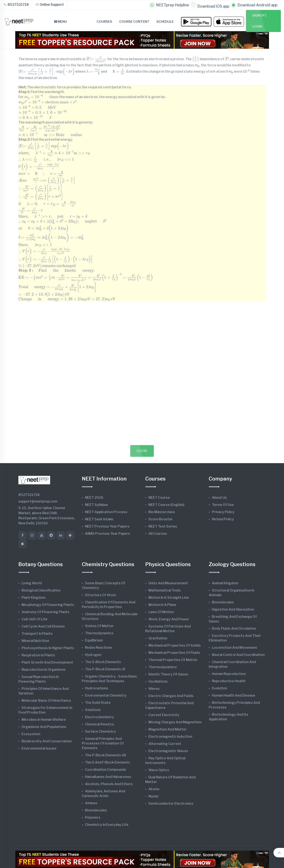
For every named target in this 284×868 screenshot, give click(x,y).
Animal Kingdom (225, 583)
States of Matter (99, 626)
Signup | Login (259, 21)
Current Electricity (164, 715)
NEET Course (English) (166, 505)
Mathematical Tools (165, 590)
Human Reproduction (229, 674)
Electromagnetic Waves (168, 751)
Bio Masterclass (162, 512)
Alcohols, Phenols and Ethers (109, 784)
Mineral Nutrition (35, 641)
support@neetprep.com (38, 501)
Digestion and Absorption (233, 609)
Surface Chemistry (100, 731)
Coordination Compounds (106, 770)
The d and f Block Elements (108, 762)
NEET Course (159, 498)
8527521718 (16, 5)
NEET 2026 (94, 498)
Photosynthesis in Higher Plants (48, 648)
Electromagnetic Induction (170, 737)
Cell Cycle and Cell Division (43, 626)
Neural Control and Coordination (238, 655)
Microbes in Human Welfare (44, 720)
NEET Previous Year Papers (107, 526)
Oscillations (158, 681)
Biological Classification (41, 590)
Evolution (220, 688)
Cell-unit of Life (34, 619)
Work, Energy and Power (169, 619)
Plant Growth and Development (47, 662)
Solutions (93, 710)
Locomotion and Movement (235, 648)
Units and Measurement (168, 583)
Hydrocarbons (97, 688)
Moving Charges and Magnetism (175, 722)
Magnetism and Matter (168, 729)
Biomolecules (96, 810)
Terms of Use (223, 505)
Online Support (50, 5)
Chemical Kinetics (99, 724)
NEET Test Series (163, 526)
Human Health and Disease (234, 695)
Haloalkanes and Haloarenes (108, 777)
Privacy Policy (223, 512)
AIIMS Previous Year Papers (108, 534)
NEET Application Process (106, 512)
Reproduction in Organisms (44, 670)
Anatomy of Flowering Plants (45, 612)
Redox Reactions (99, 648)
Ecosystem (31, 734)
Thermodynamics (99, 633)
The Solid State (98, 703)
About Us (219, 498)
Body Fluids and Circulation (234, 628)
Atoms (154, 789)
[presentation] (96, 59)
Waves (154, 689)
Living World (32, 583)
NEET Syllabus (97, 505)
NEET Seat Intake (99, 519)
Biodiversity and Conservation (47, 741)
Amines (91, 803)
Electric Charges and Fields (171, 696)
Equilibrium (94, 640)
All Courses (158, 534)
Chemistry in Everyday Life (107, 825)
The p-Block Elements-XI (105, 669)
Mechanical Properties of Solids (175, 645)
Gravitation (158, 638)
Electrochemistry (99, 717)
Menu (61, 22)
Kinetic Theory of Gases (168, 674)
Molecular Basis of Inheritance (46, 701)
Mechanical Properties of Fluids (174, 653)
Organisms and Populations (44, 727)
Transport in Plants (37, 634)
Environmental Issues (39, 748)
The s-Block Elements (103, 662)
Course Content (134, 22)
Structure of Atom (100, 595)
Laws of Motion (161, 612)
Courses (104, 22)
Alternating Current (165, 744)
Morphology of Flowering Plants (48, 605)
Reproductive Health (229, 681)
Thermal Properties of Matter (173, 660)
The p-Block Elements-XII (106, 755)
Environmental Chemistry (106, 695)
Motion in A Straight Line (169, 598)
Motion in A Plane (162, 605)
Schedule (165, 22)
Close (142, 451)
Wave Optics (159, 770)
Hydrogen (93, 655)
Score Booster (161, 519)
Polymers (93, 817)
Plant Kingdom (34, 598)
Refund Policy (223, 519)
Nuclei (153, 796)
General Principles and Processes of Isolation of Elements (103, 743)
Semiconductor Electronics (171, 803)
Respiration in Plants (38, 655)
